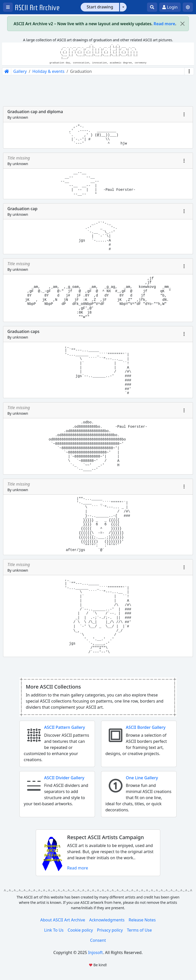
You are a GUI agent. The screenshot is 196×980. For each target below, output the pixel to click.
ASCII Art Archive (37, 8)
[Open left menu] (8, 7)
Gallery (20, 71)
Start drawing (100, 7)
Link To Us (54, 930)
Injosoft (95, 952)
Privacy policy (110, 930)
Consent (98, 940)
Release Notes (142, 920)
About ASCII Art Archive (63, 920)
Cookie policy (80, 930)
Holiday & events (48, 71)
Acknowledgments (107, 920)
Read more (164, 24)
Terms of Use (139, 930)
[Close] (182, 24)
